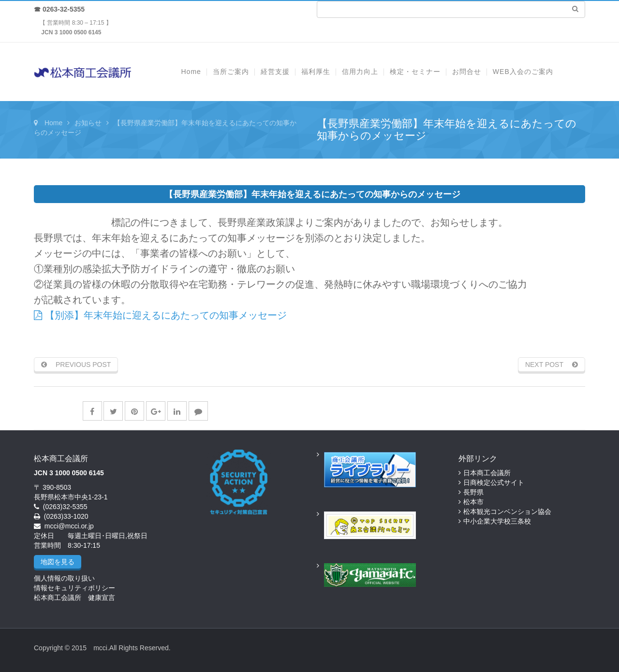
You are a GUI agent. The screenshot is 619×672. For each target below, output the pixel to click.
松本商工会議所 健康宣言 (74, 598)
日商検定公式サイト (494, 482)
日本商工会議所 (487, 473)
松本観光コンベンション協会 (507, 511)
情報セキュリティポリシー (74, 588)
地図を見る (58, 562)
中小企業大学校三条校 (497, 521)
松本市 (473, 502)
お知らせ (88, 123)
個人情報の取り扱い (64, 578)
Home (53, 123)
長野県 (473, 492)
